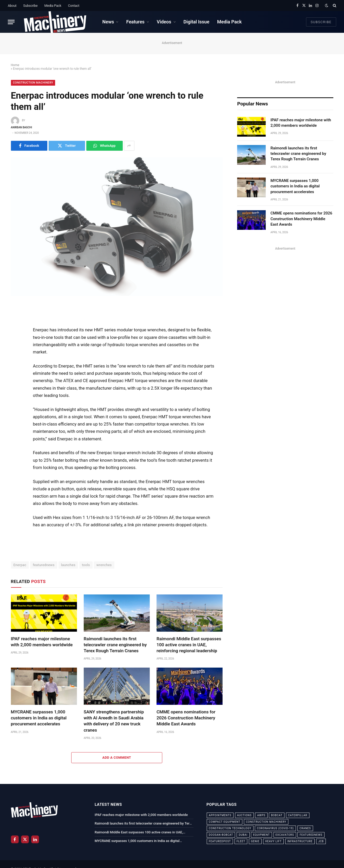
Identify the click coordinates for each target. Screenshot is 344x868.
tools (86, 565)
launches (68, 565)
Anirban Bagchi (22, 127)
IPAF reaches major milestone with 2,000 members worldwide (42, 642)
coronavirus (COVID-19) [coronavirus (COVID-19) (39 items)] (275, 828)
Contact (74, 6)
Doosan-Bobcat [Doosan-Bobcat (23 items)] (221, 835)
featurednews (44, 565)
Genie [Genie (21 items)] (255, 841)
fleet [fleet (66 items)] (241, 841)
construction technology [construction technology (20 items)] (230, 828)
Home (15, 65)
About (12, 6)
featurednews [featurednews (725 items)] (311, 835)
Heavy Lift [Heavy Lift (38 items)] (273, 841)
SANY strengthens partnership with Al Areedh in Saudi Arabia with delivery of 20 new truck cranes (114, 721)
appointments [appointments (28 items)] (220, 815)
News (108, 22)
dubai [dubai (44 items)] (243, 835)
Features (135, 22)
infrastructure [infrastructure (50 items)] (300, 841)
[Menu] (11, 22)
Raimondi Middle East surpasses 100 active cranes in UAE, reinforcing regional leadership (189, 645)
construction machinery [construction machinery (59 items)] (266, 822)
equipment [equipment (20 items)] (261, 835)
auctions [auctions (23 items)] (244, 815)
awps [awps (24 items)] (261, 815)
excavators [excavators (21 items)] (285, 835)
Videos (164, 22)
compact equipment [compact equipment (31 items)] (225, 822)
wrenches (104, 565)
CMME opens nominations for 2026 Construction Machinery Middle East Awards (186, 718)
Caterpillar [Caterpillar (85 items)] (298, 815)
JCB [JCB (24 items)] (321, 841)
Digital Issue (197, 22)
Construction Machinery (33, 83)
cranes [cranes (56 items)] (305, 828)
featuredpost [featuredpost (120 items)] (220, 841)
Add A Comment (117, 758)
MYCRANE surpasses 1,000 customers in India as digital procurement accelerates (39, 718)
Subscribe (30, 6)
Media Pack (53, 6)
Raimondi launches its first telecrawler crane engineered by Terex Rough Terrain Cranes (115, 645)
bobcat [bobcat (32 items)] (277, 815)
